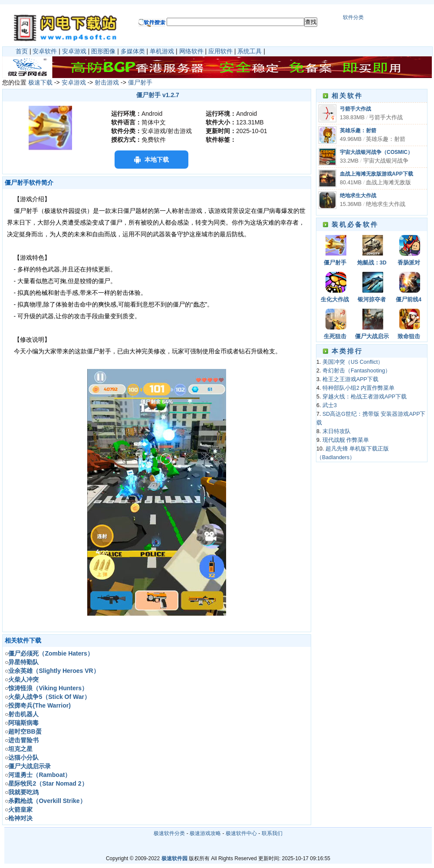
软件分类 (353, 17)
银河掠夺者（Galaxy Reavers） (372, 300)
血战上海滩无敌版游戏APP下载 (376, 174)
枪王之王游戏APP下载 (350, 379)
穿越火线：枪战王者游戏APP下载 (365, 397)
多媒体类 (133, 51)
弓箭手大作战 (355, 109)
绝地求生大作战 (358, 196)
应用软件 (220, 51)
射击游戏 (107, 82)
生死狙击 (335, 336)
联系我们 (272, 833)
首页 (22, 51)
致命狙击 (409, 336)
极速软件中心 (241, 833)
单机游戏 (162, 51)
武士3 (330, 405)
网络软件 (191, 51)
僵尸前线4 (409, 300)
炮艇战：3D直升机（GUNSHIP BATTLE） (372, 263)
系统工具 (250, 51)
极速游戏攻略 (205, 833)
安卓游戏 (74, 51)
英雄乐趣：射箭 (358, 131)
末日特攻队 (337, 431)
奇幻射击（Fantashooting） (357, 371)
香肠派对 (409, 263)
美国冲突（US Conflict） (353, 362)
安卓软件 (45, 51)
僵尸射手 (140, 82)
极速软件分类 (169, 833)
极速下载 (40, 82)
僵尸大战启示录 (372, 337)
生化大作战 (335, 300)
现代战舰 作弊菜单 (346, 440)
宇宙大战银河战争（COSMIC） (376, 152)
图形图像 (103, 51)
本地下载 (157, 160)
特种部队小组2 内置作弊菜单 (358, 388)
